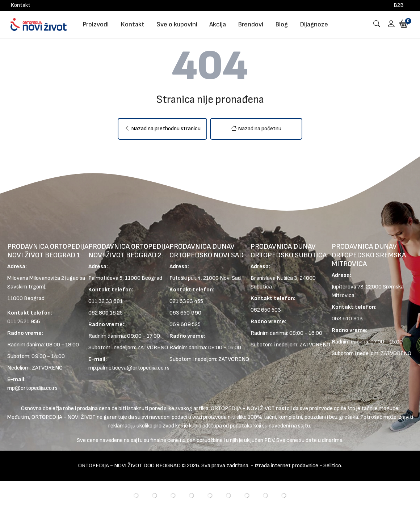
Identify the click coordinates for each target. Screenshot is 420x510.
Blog (282, 24)
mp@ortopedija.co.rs (32, 388)
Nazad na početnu (256, 129)
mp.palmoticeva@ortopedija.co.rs (129, 368)
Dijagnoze (314, 24)
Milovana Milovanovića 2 (36, 278)
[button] (388, 24)
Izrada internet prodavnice (286, 466)
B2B (399, 5)
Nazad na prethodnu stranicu (162, 129)
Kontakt (20, 5)
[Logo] (39, 24)
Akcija (218, 24)
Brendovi (251, 24)
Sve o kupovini (177, 24)
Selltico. (333, 466)
